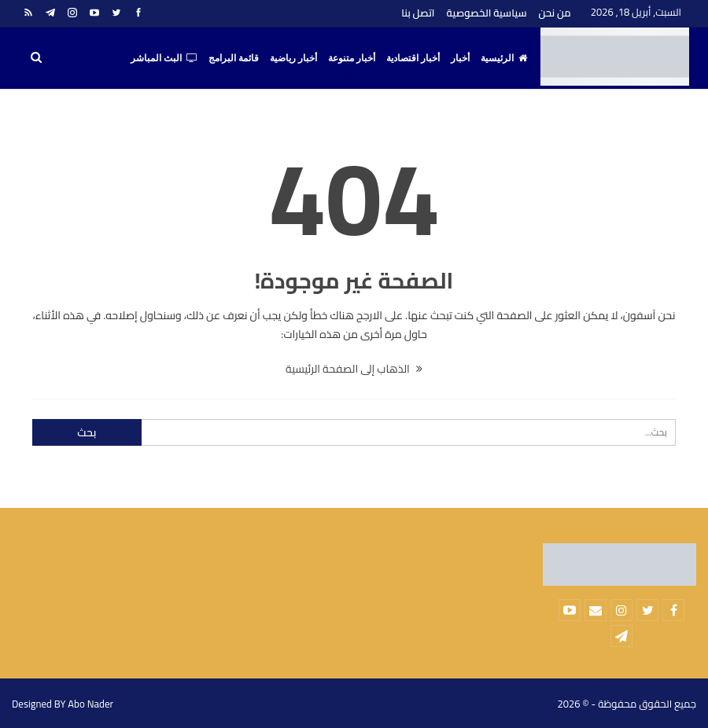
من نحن (554, 13)
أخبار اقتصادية (413, 58)
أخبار (460, 58)
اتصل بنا (418, 13)
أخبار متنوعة (352, 58)
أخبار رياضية (293, 58)
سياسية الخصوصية (487, 13)
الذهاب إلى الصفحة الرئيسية (354, 369)
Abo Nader (90, 704)
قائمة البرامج (234, 58)
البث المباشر (164, 58)
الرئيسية (504, 58)
